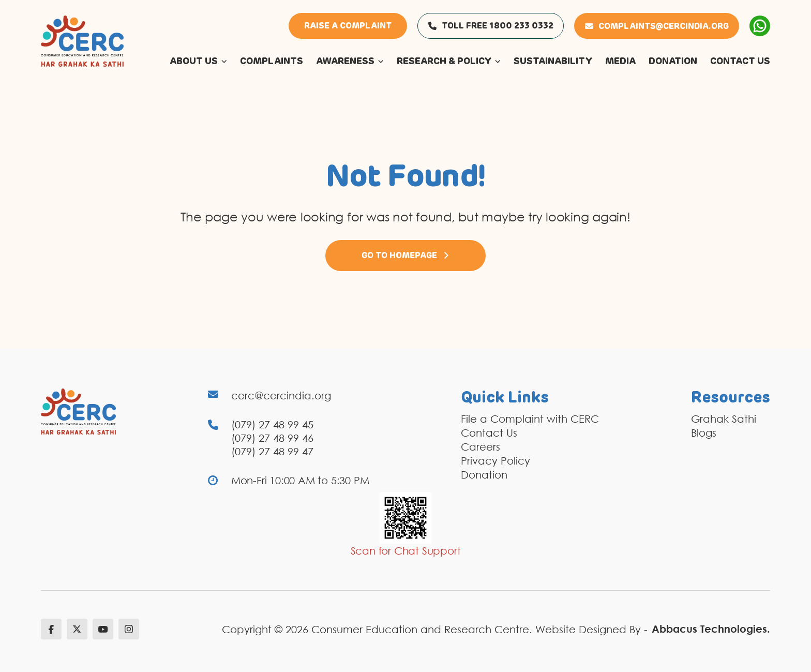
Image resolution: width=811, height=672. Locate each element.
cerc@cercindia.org (281, 395)
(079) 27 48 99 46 (272, 438)
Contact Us (489, 432)
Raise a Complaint (348, 26)
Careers (480, 446)
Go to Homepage (405, 256)
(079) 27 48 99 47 (272, 451)
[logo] (82, 40)
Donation (484, 474)
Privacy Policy (495, 460)
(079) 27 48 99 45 (272, 424)
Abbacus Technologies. (711, 629)
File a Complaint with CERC (530, 419)
